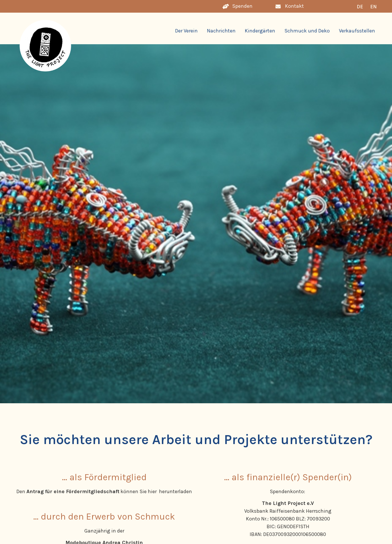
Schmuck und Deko (307, 31)
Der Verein (186, 31)
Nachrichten (221, 31)
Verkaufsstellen (357, 31)
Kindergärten (260, 31)
